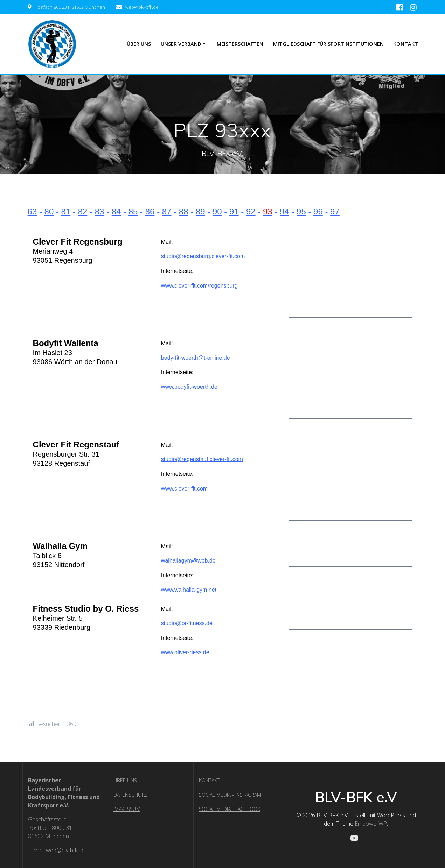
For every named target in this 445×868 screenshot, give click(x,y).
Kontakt (406, 44)
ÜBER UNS (139, 44)
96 (318, 211)
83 (100, 211)
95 (301, 211)
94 (284, 211)
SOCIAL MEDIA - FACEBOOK (230, 809)
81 (66, 211)
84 (116, 211)
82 (83, 211)
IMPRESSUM (127, 809)
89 (200, 211)
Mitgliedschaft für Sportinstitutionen (328, 44)
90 (217, 211)
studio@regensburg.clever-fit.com (203, 256)
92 (251, 211)
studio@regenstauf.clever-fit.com (202, 459)
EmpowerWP (371, 824)
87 (167, 211)
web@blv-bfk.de (65, 850)
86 (150, 211)
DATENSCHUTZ (130, 795)
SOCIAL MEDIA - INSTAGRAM (230, 795)
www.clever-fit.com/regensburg (199, 286)
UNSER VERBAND (181, 44)
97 (335, 211)
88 (184, 211)
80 (49, 211)
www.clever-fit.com (184, 489)
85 (133, 211)
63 (32, 211)
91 (234, 211)
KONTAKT (209, 780)
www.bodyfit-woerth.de (189, 387)
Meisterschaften (240, 44)
